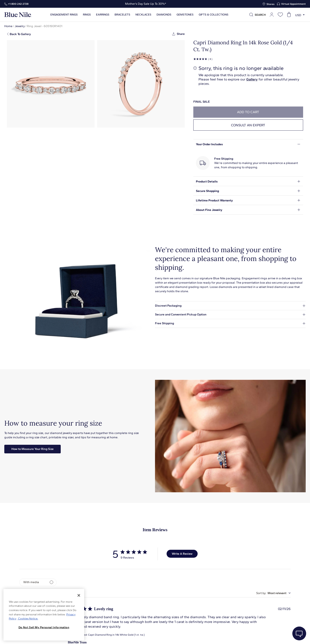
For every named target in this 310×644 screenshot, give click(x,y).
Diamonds (164, 15)
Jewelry (20, 26)
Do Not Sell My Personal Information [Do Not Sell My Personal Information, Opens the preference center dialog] (44, 627)
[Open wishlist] (280, 15)
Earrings (103, 15)
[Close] (79, 595)
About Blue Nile (98, 636)
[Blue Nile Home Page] (18, 15)
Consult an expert (248, 125)
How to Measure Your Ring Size (33, 449)
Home (8, 26)
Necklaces (143, 15)
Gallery (252, 79)
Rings (87, 15)
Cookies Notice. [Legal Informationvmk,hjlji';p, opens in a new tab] (28, 619)
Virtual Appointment (293, 4)
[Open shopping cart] (289, 15)
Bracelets (122, 15)
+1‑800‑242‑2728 (18, 4)
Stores (270, 4)
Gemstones (185, 15)
